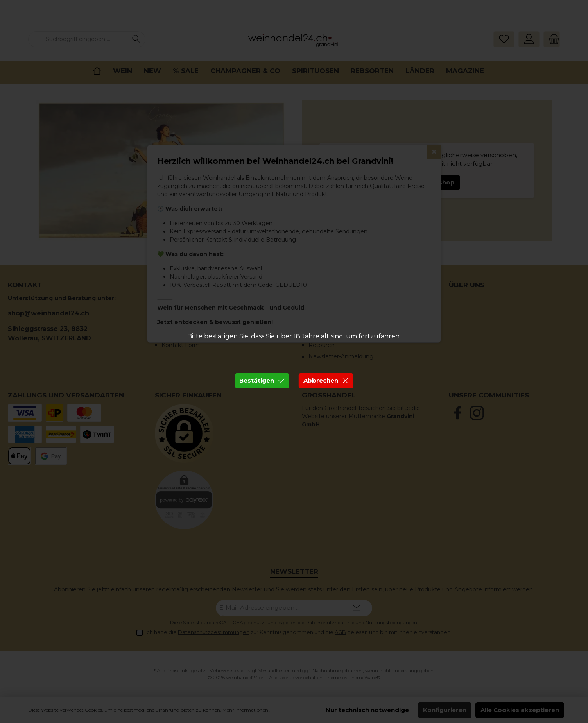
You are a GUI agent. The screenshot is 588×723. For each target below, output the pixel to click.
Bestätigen (262, 380)
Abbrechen (326, 380)
